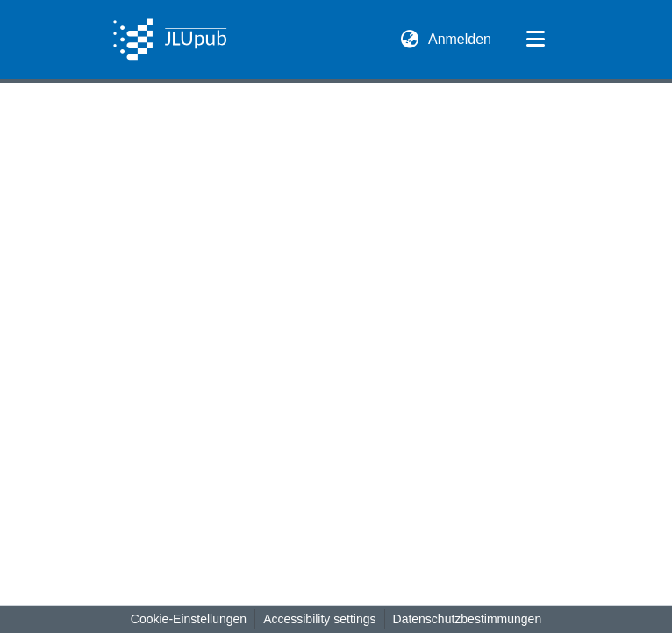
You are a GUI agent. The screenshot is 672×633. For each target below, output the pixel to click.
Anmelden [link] (461, 39)
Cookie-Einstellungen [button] (189, 619)
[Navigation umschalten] (535, 40)
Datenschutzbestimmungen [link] (468, 619)
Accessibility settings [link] (319, 619)
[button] (170, 40)
